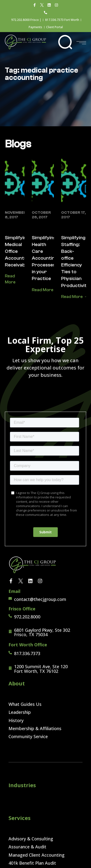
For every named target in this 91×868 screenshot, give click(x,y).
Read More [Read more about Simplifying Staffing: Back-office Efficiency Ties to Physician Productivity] (72, 297)
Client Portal (54, 27)
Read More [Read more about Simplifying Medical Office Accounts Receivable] (10, 279)
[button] (65, 42)
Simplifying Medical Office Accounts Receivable (17, 251)
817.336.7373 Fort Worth (62, 20)
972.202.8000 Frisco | (26, 20)
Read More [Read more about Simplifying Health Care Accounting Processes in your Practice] (43, 290)
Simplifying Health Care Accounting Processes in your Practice (45, 258)
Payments (35, 27)
